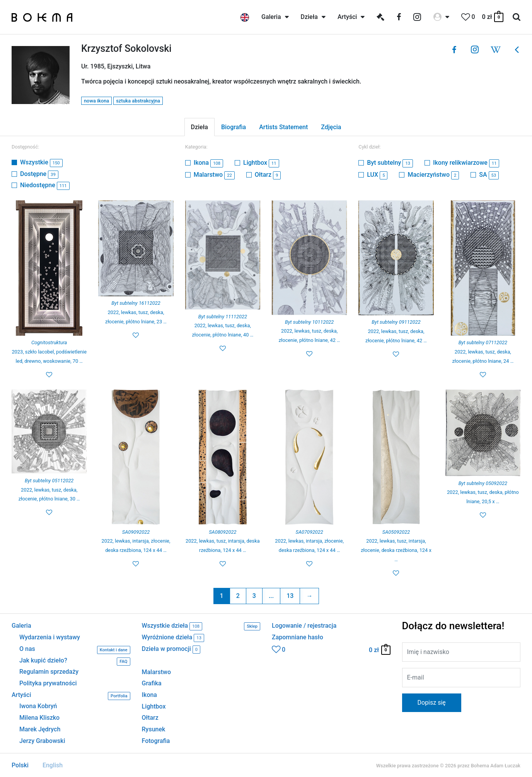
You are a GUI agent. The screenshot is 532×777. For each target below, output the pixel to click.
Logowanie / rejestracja (304, 626)
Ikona (208, 163)
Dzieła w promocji (171, 650)
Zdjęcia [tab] (331, 127)
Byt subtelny (390, 163)
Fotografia (156, 741)
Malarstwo (214, 175)
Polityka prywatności (48, 683)
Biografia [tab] (234, 127)
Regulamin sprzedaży (49, 672)
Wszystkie (41, 162)
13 (290, 596)
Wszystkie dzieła (201, 626)
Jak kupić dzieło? (75, 662)
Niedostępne (45, 185)
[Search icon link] (517, 17)
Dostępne (39, 174)
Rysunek (154, 729)
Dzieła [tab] (199, 127)
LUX (377, 175)
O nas (75, 650)
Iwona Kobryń (38, 706)
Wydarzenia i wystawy (50, 637)
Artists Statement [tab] (283, 127)
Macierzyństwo (433, 175)
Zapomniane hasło (298, 637)
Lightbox (261, 163)
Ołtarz (268, 175)
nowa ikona (96, 101)
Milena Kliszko (39, 718)
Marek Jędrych (40, 729)
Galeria (21, 626)
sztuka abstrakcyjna (138, 101)
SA (489, 175)
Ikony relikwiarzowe (466, 163)
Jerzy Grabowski (42, 741)
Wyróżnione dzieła (173, 638)
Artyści (71, 696)
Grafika (152, 683)
